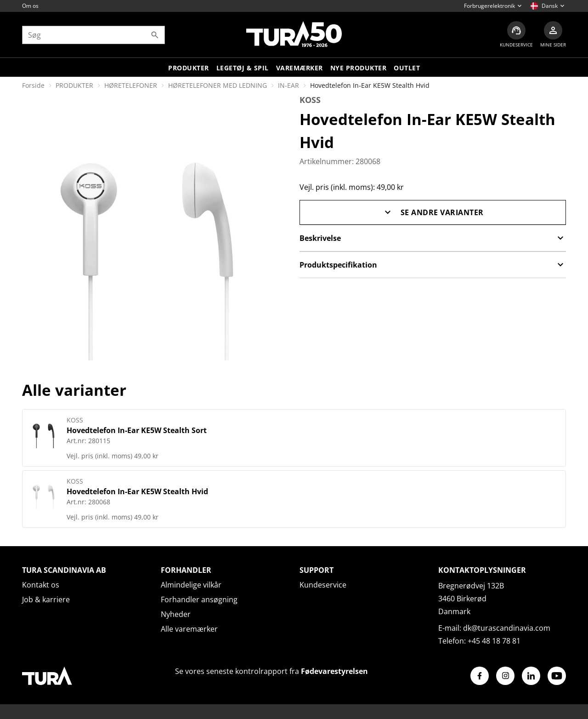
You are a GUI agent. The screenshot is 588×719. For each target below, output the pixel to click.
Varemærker (300, 68)
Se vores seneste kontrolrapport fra (271, 671)
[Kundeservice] (516, 35)
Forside (33, 85)
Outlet (407, 68)
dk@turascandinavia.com (507, 628)
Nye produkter (359, 68)
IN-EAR (288, 85)
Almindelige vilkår (191, 585)
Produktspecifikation (433, 265)
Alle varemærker (189, 629)
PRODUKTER (74, 85)
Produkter (189, 68)
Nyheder (176, 614)
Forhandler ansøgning (199, 599)
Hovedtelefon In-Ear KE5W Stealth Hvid (137, 491)
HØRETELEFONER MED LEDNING (218, 85)
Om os (30, 6)
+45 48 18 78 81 (494, 641)
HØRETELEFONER (131, 85)
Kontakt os (41, 585)
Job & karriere (46, 599)
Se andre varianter (433, 212)
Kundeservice (323, 585)
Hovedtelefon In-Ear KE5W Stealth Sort (137, 430)
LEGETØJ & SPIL (243, 68)
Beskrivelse (433, 238)
